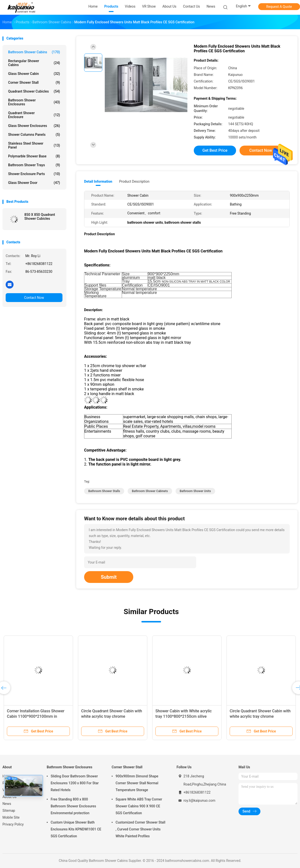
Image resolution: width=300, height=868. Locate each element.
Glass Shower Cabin (34, 74)
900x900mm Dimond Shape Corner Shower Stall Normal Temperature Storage (137, 783)
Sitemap (9, 811)
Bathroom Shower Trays (34, 165)
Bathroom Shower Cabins (34, 52)
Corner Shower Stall (34, 83)
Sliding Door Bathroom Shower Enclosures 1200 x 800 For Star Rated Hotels (75, 783)
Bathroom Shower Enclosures (34, 102)
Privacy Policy (13, 824)
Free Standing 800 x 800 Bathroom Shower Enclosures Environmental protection (73, 806)
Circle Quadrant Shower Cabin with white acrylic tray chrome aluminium (112, 716)
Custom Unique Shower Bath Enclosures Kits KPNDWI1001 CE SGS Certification (76, 829)
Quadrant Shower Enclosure (34, 115)
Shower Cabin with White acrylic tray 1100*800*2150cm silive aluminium (184, 716)
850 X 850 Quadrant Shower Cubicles (40, 217)
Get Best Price (215, 150)
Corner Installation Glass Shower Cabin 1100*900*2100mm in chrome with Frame (36, 716)
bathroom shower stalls (104, 491)
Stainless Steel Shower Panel (34, 145)
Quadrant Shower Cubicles (34, 91)
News (7, 804)
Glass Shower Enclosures (34, 126)
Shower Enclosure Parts (34, 174)
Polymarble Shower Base (34, 156)
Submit (109, 577)
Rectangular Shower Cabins (34, 63)
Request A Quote (279, 7)
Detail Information (98, 181)
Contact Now (34, 298)
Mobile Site (11, 817)
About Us (9, 797)
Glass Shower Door (34, 183)
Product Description (134, 181)
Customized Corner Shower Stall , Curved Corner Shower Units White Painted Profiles (140, 829)
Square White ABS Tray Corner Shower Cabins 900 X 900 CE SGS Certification (139, 806)
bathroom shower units (195, 491)
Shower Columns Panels (34, 135)
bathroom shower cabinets (150, 491)
